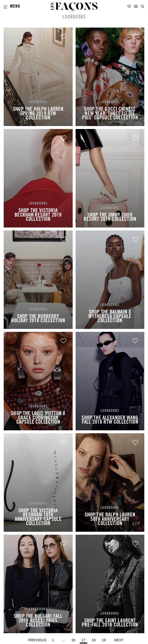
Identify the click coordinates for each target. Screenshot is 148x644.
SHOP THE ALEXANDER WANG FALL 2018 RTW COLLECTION (110, 420)
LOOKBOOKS (74, 17)
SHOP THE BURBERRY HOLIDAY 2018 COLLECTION (38, 319)
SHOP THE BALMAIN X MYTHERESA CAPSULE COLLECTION (110, 317)
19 (105, 639)
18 (95, 639)
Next (119, 640)
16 (74, 639)
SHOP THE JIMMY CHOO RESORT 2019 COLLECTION (110, 218)
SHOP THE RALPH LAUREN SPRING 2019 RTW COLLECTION (38, 114)
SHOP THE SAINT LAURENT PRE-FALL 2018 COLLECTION (110, 623)
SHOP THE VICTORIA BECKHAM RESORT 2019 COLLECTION (38, 215)
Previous (37, 640)
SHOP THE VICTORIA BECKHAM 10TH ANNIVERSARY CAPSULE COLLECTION (38, 518)
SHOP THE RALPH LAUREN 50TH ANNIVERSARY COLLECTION (110, 520)
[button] (143, 7)
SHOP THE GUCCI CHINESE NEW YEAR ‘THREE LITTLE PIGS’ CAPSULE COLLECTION (110, 114)
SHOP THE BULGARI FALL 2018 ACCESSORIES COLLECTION (38, 621)
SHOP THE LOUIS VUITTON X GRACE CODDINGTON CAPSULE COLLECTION (38, 418)
